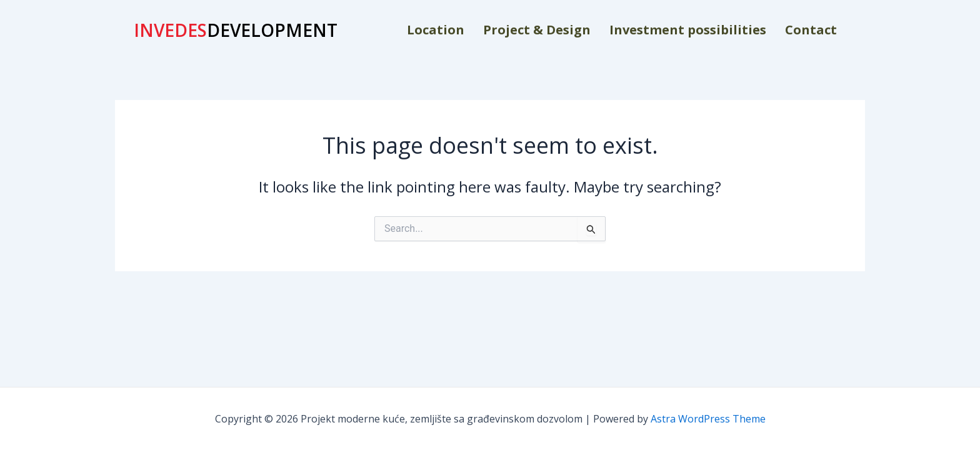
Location (436, 30)
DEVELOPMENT (236, 30)
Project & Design (537, 30)
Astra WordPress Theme (708, 419)
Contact (811, 30)
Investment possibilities (688, 30)
